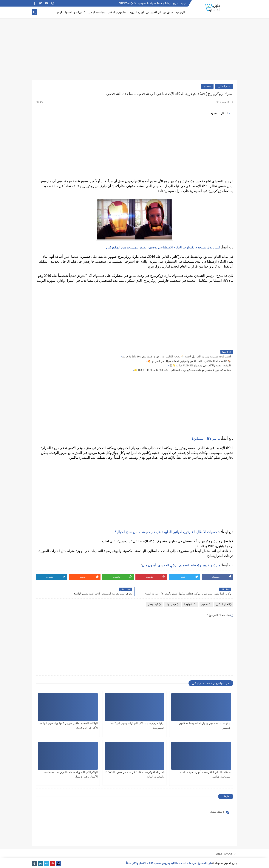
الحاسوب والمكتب (118, 12)
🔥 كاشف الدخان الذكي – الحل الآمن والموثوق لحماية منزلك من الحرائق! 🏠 (189, 361)
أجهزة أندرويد (137, 12)
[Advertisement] (134, 51)
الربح (60, 12)
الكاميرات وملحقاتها (76, 12)
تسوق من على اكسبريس (160, 12)
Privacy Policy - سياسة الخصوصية (154, 3)
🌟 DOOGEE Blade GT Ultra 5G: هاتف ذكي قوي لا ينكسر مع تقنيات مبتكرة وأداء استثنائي (183, 370)
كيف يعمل (154, 604)
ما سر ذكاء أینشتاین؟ (206, 439)
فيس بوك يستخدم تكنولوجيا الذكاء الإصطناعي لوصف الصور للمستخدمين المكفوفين (163, 247)
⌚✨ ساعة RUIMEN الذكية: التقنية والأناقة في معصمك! (200, 366)
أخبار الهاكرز (224, 86)
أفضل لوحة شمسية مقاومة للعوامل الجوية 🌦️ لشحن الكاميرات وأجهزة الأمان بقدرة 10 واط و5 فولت (177, 357)
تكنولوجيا (190, 604)
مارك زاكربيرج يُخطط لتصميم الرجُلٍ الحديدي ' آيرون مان (181, 565)
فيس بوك (172, 604)
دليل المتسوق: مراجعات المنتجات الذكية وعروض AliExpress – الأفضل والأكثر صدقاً (169, 863)
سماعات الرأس (97, 12)
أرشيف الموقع (180, 3)
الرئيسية (180, 12)
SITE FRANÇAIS (127, 3)
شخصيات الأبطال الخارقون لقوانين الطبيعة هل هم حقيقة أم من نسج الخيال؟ (168, 532)
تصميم (207, 86)
